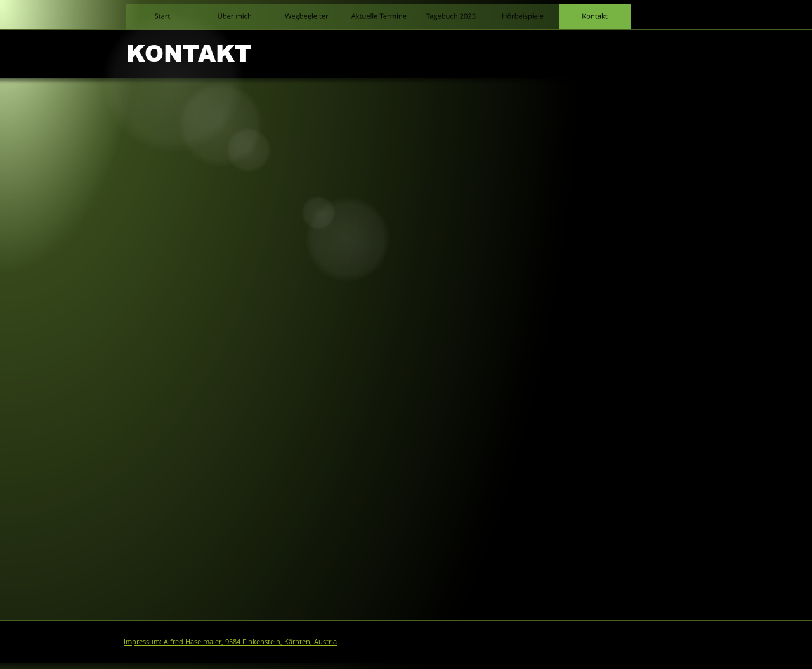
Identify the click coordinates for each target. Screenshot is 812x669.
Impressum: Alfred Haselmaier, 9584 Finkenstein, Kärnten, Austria (230, 641)
